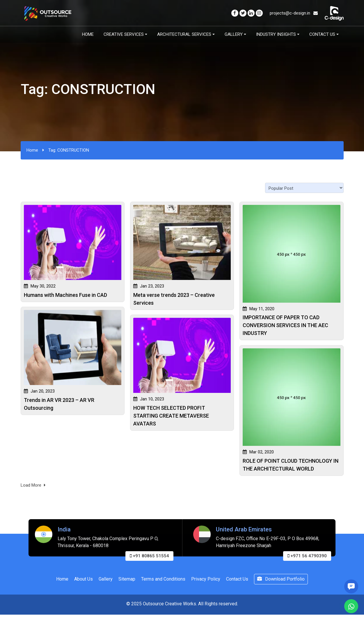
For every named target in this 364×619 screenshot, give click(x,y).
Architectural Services (184, 34)
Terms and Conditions (163, 579)
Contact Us (322, 34)
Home (88, 34)
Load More (33, 487)
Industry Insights (276, 34)
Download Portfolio (281, 579)
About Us (84, 579)
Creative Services (124, 34)
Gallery (234, 34)
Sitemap (127, 579)
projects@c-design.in (294, 13)
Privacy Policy (206, 579)
